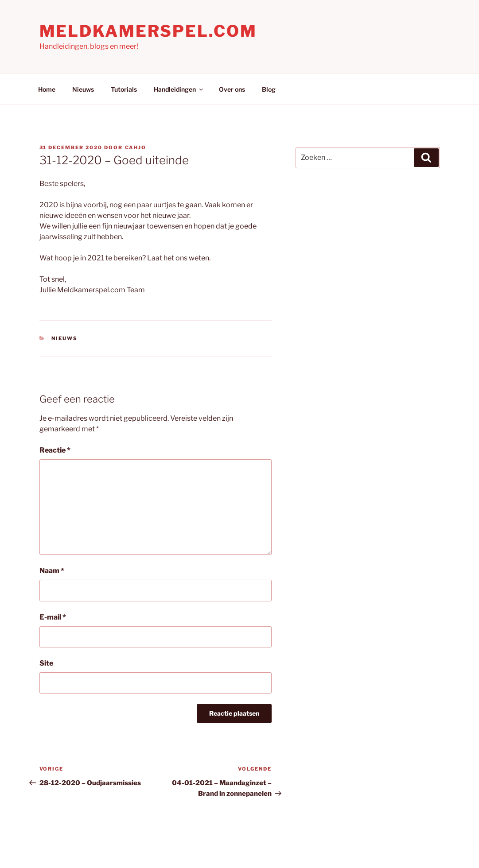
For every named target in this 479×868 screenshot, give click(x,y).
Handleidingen (179, 89)
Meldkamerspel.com (148, 31)
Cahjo (136, 147)
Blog (269, 89)
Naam (52, 571)
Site (46, 663)
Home (47, 89)
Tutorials (124, 89)
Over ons (232, 89)
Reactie (55, 450)
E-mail (53, 617)
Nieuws (83, 89)
